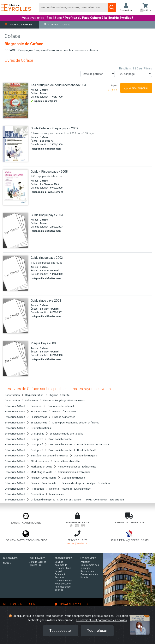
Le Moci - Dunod (49, 271)
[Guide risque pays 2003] (15, 230)
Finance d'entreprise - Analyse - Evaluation (86, 483)
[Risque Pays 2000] (15, 359)
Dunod (44, 93)
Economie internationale (61, 406)
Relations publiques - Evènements (77, 467)
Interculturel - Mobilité (67, 461)
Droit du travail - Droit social (93, 444)
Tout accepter (61, 631)
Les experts (47, 141)
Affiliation (85, 562)
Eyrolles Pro (35, 565)
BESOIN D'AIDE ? (64, 558)
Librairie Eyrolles (38, 562)
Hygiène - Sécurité (59, 395)
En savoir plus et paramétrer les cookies (102, 620)
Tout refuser (97, 631)
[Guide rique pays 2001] (15, 316)
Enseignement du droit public (66, 434)
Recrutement (88, 571)
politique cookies (103, 616)
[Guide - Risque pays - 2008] (15, 187)
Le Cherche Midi (49, 184)
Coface (44, 90)
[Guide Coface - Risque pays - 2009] (15, 144)
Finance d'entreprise (64, 411)
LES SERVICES (88, 558)
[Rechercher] (73, 7)
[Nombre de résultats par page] (135, 74)
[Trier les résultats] (98, 74)
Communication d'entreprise (74, 472)
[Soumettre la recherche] (112, 7)
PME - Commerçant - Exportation (105, 499)
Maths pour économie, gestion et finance (76, 422)
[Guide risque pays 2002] (15, 273)
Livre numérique (63, 581)
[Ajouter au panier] (136, 88)
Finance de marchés (64, 417)
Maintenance (57, 494)
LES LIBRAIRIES (37, 558)
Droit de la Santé (87, 450)
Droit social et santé (60, 439)
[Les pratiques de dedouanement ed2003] (15, 101)
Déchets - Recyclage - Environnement (64, 400)
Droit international (41, 428)
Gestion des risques (85, 455)
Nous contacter (63, 584)
